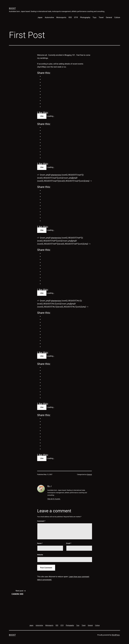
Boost (12, 8)
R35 (70, 17)
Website (40, 555)
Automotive (49, 17)
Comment (41, 521)
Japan (40, 17)
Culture (117, 17)
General (109, 17)
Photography (85, 17)
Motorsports (61, 17)
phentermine (56, 175)
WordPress (116, 635)
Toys (95, 17)
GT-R (76, 17)
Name (40, 543)
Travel (101, 17)
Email (69, 543)
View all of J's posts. (54, 499)
